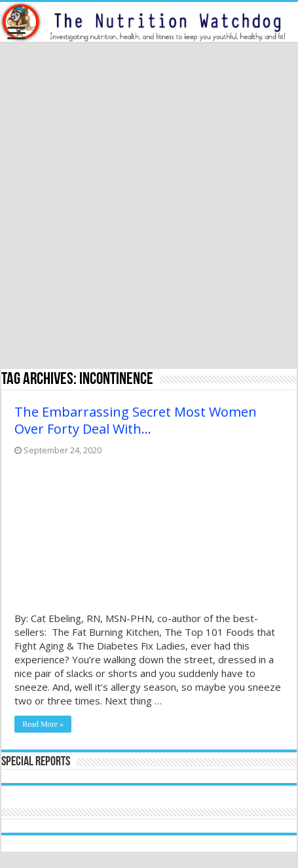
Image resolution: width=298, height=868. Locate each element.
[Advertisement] (149, 207)
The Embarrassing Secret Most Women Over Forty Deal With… (136, 420)
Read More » (43, 724)
